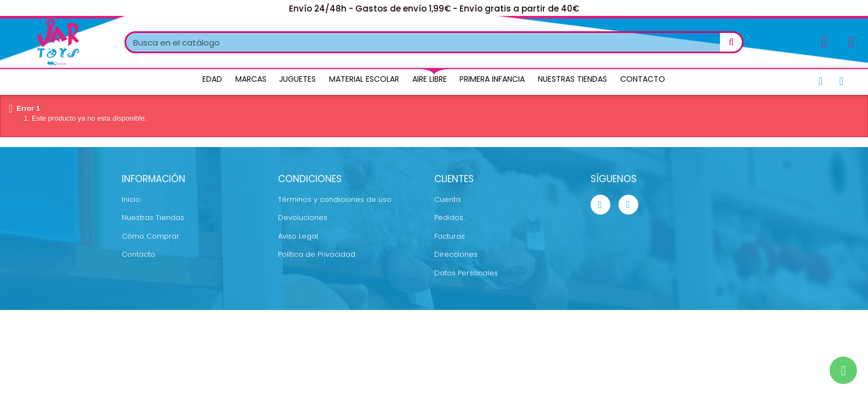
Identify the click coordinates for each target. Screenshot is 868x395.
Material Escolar (364, 79)
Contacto (643, 79)
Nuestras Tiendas (572, 79)
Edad (212, 79)
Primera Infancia (492, 79)
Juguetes (297, 79)
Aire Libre (430, 79)
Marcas (251, 79)
